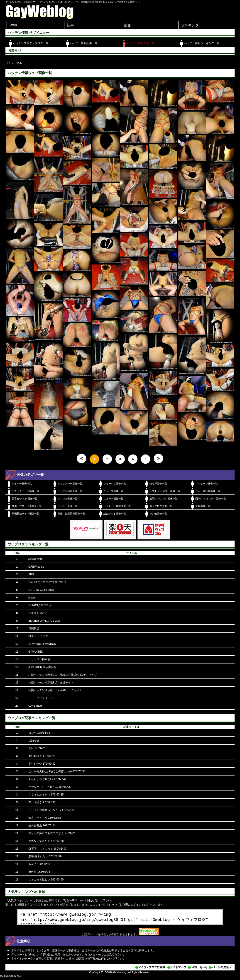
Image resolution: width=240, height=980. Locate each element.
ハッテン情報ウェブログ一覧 (31, 43)
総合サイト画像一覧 (115, 514)
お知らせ (34, 741)
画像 (127, 25)
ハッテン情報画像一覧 (141, 43)
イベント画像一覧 (68, 506)
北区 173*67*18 (38, 748)
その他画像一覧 (158, 514)
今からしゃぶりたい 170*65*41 (47, 779)
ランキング (190, 25)
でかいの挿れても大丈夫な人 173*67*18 (53, 833)
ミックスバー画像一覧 (70, 484)
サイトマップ (178, 969)
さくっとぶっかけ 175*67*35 (46, 795)
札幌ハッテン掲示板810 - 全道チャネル (52, 683)
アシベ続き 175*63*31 (42, 802)
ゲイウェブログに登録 (152, 969)
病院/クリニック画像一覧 (164, 499)
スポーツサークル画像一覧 (27, 506)
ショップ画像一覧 (113, 491)
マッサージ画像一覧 (207, 484)
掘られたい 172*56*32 (42, 764)
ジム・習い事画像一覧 (208, 491)
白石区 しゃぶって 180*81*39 (47, 849)
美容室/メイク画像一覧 (25, 499)
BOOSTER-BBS (38, 636)
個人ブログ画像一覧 (161, 506)
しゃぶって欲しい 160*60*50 (46, 880)
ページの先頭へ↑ (223, 969)
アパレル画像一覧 (68, 499)
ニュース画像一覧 (113, 499)
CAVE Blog (35, 706)
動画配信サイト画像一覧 (26, 514)
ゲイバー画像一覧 (22, 484)
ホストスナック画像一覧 (26, 491)
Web (13, 25)
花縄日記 (34, 628)
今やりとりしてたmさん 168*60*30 (50, 787)
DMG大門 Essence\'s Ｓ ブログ (47, 582)
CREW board (36, 567)
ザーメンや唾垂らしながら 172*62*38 (51, 810)
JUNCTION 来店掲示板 (42, 667)
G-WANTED (36, 652)
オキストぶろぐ (38, 613)
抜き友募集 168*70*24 (42, 825)
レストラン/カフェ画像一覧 (165, 491)
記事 (70, 25)
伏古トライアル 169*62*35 (45, 818)
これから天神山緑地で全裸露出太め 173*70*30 (57, 771)
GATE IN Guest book (41, 590)
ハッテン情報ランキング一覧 (202, 43)
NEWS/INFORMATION (42, 644)
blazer (32, 598)
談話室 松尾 (36, 559)
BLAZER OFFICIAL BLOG (44, 621)
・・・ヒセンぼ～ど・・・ (45, 698)
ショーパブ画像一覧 (115, 484)
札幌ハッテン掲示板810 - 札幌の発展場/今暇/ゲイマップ (62, 675)
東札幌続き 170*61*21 (42, 756)
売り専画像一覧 (158, 484)
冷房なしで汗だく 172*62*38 (46, 841)
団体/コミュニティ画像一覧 (211, 499)
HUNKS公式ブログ (40, 605)
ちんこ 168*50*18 (39, 864)
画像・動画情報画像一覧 (71, 514)
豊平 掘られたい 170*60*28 (45, 856)
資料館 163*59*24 (39, 872)
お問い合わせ (199, 969)
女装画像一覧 (203, 506)
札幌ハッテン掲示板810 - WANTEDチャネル (55, 690)
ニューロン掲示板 (39, 659)
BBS (31, 574)
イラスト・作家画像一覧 (117, 506)
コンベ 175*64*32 (39, 733)
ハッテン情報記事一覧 (84, 43)
